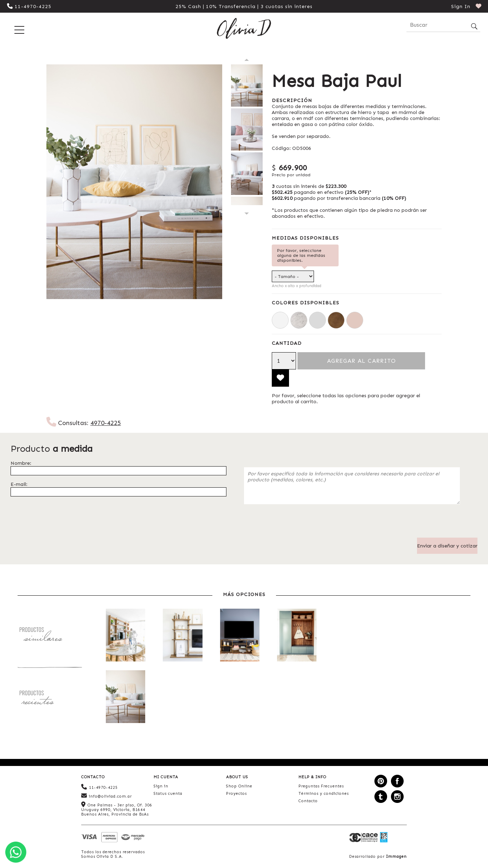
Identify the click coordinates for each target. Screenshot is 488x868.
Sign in (161, 786)
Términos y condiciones (324, 794)
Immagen (396, 857)
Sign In (461, 7)
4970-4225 (106, 423)
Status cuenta (168, 794)
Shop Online (239, 786)
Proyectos (236, 794)
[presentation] (297, 524)
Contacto (308, 801)
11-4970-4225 (29, 7)
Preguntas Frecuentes (321, 786)
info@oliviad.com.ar (107, 796)
